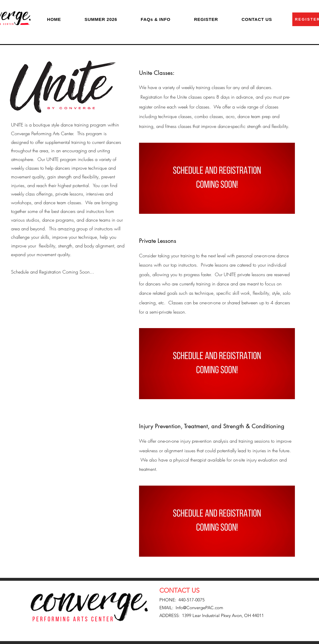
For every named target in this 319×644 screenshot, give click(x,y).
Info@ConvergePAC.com (199, 608)
